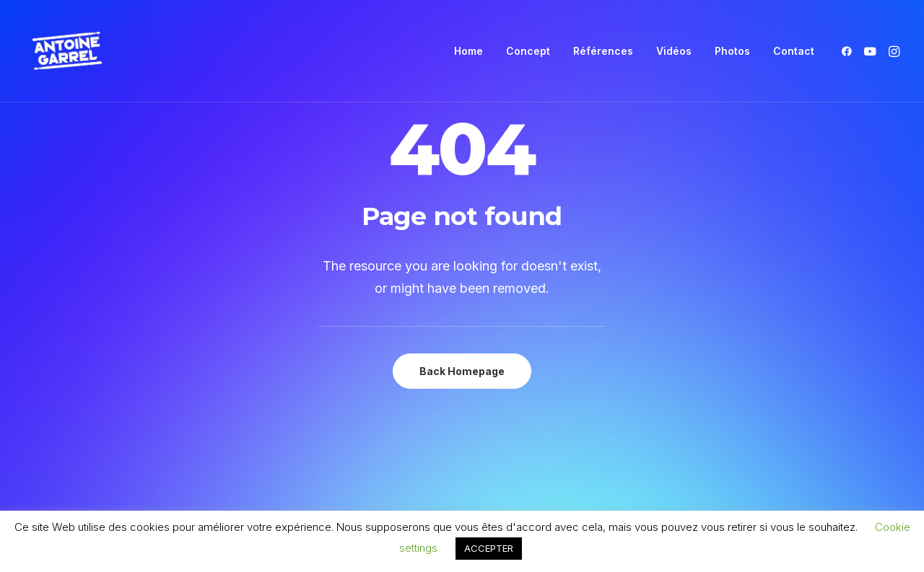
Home (468, 51)
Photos (732, 51)
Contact (794, 51)
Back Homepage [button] (462, 371)
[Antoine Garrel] (66, 51)
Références (603, 51)
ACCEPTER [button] (489, 548)
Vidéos (674, 51)
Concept (528, 51)
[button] (849, 51)
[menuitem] (468, 51)
